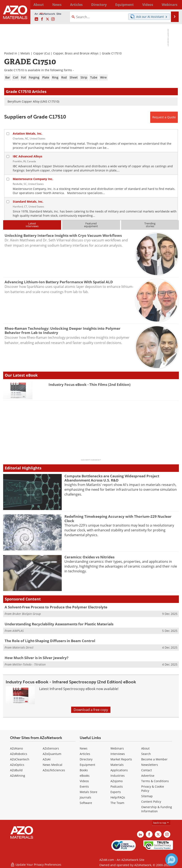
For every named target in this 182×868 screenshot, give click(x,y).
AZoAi (47, 759)
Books (84, 770)
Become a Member (154, 759)
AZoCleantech (20, 759)
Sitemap (147, 796)
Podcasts (117, 786)
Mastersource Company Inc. (33, 179)
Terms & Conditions (155, 781)
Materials (117, 765)
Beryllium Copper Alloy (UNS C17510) (33, 101)
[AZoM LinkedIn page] (36, 19)
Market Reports (121, 759)
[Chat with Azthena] (172, 860)
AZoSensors (51, 748)
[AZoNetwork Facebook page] (42, 19)
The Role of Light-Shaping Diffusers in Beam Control (50, 641)
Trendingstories (150, 225)
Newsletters (150, 765)
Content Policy (151, 802)
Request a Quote (164, 117)
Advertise (148, 776)
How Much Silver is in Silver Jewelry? (37, 658)
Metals (25, 53)
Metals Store (88, 792)
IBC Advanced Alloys (28, 156)
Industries (118, 776)
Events (84, 786)
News (84, 748)
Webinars (117, 748)
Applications (119, 770)
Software (86, 803)
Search (146, 754)
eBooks (85, 776)
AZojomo (117, 781)
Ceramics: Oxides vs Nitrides (89, 557)
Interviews (118, 754)
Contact (147, 770)
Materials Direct (23, 647)
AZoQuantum (52, 754)
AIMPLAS (18, 631)
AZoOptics (17, 765)
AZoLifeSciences (54, 770)
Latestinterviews (32, 225)
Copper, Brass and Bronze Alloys (76, 53)
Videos (84, 781)
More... (174, 5)
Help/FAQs (118, 797)
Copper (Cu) (42, 53)
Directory (82, 5)
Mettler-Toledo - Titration (29, 664)
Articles (85, 754)
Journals (85, 797)
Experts (116, 792)
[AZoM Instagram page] (53, 19)
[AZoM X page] (47, 19)
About (145, 748)
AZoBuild (16, 770)
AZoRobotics (19, 754)
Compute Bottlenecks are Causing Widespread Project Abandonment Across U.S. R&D (112, 478)
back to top (161, 823)
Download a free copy (91, 710)
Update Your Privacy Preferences (36, 863)
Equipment (87, 765)
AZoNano (16, 748)
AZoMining (18, 776)
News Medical (53, 765)
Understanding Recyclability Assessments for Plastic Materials (59, 624)
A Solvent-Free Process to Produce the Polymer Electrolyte (56, 607)
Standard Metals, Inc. (28, 202)
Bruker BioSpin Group (27, 614)
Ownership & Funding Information (157, 809)
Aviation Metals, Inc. (28, 133)
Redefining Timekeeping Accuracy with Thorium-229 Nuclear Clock (118, 518)
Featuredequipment (91, 225)
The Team (117, 803)
